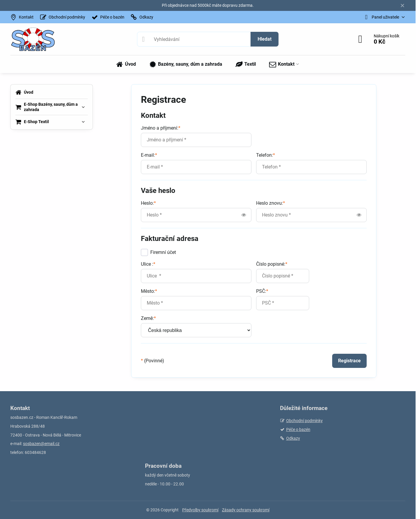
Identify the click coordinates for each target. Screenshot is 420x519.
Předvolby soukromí (200, 510)
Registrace (349, 361)
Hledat (265, 39)
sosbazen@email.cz (41, 444)
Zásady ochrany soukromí (246, 510)
